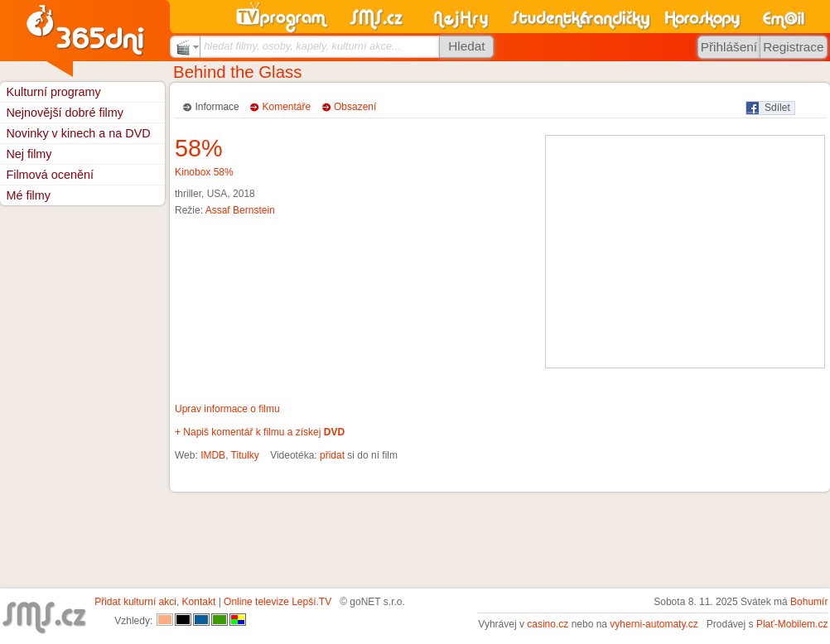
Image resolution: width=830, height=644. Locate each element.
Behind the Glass (237, 72)
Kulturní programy (53, 92)
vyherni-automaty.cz (654, 624)
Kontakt (199, 602)
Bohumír (809, 602)
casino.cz (548, 624)
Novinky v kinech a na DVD (78, 133)
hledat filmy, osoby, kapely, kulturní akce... (302, 46)
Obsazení (355, 107)
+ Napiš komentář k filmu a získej (260, 432)
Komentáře (287, 107)
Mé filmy (28, 195)
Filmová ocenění (50, 175)
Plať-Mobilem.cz (792, 624)
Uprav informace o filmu (227, 409)
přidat (332, 455)
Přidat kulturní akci (135, 602)
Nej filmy (29, 154)
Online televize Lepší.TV (277, 602)
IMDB (213, 455)
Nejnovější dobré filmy (65, 113)
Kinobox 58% (204, 172)
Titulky (245, 455)
